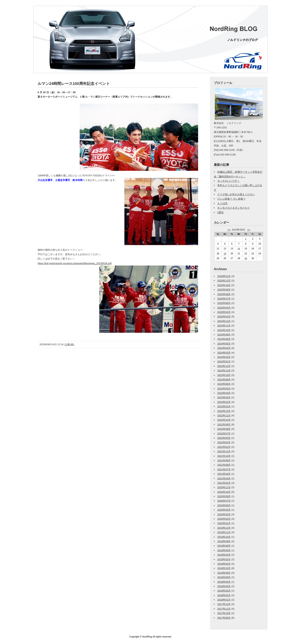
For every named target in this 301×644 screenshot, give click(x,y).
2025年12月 (224, 281)
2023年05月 (224, 389)
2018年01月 (224, 600)
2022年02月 (224, 442)
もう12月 (222, 203)
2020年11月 (224, 487)
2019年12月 (224, 528)
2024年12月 (224, 321)
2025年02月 (224, 317)
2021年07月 (224, 469)
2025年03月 (224, 312)
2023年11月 (224, 371)
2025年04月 (224, 308)
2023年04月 (224, 393)
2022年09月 (224, 424)
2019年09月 (224, 541)
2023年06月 (224, 384)
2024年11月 (224, 326)
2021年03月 (224, 478)
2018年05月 (224, 582)
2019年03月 (224, 559)
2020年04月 (224, 510)
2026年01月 (224, 276)
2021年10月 (224, 456)
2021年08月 (224, 465)
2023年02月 (224, 402)
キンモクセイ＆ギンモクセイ (234, 208)
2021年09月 (224, 460)
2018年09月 (224, 573)
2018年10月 (224, 568)
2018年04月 (224, 586)
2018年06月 (224, 577)
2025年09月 (224, 290)
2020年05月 (224, 505)
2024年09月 (224, 335)
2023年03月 (224, 397)
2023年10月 (224, 375)
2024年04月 (224, 348)
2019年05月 (224, 550)
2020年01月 (224, 523)
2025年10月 (224, 285)
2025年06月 (224, 303)
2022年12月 (224, 411)
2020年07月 (224, 501)
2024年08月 (224, 339)
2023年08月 (224, 380)
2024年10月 (224, 330)
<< (229, 230)
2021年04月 (224, 474)
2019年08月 (224, 546)
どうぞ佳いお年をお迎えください (236, 194)
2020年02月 (224, 519)
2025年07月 (224, 299)
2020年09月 (224, 496)
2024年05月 (224, 344)
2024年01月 (224, 361)
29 (246, 258)
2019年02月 (224, 564)
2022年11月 (224, 415)
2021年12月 (224, 451)
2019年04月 (224, 555)
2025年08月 (224, 294)
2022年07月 (224, 434)
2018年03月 (224, 591)
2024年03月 (224, 353)
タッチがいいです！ (229, 181)
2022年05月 (224, 438)
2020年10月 (224, 492)
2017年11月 (224, 609)
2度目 (220, 212)
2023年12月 (224, 366)
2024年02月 (224, 357)
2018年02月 (224, 595)
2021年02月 (224, 483)
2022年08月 (224, 429)
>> (249, 230)
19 (225, 254)
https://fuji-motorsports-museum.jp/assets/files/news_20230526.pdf (75, 263)
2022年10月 (224, 420)
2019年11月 (224, 532)
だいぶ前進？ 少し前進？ (231, 199)
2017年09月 (224, 618)
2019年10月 (224, 537)
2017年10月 (224, 613)
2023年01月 (224, 406)
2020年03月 (224, 514)
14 (239, 249)
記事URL (70, 344)
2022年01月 (224, 447)
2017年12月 (224, 604)
